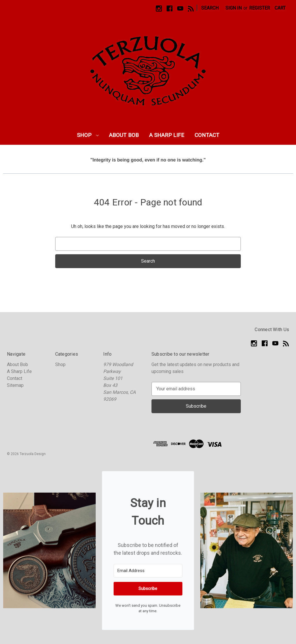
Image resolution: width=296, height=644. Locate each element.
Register (260, 8)
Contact (207, 135)
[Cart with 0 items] (280, 8)
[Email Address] (148, 571)
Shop (88, 135)
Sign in (234, 8)
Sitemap (15, 385)
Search (210, 8)
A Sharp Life (167, 135)
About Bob (124, 135)
